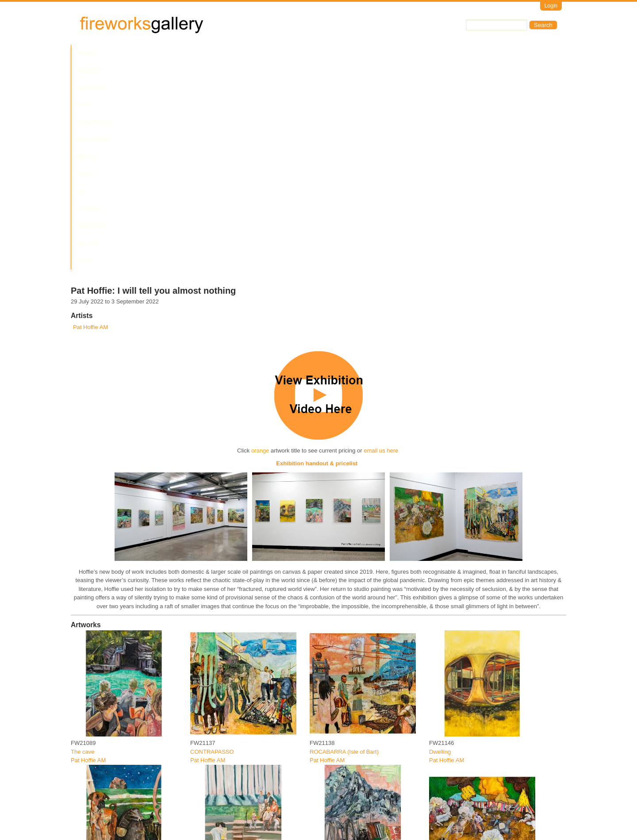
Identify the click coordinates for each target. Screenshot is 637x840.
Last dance (204, 679)
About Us (318, 53)
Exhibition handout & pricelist (318, 256)
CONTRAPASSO (212, 544)
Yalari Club (435, 53)
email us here (381, 244)
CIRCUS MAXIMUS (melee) (465, 679)
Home (86, 53)
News (285, 53)
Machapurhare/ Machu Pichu (346, 679)
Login (551, 6)
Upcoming (252, 53)
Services (393, 53)
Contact (355, 53)
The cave (83, 544)
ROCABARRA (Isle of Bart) (344, 544)
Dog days (83, 679)
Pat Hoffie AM (90, 120)
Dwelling (440, 544)
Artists (116, 53)
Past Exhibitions (200, 53)
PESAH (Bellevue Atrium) (223, 814)
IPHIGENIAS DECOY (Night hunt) (114, 814)
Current (151, 53)
